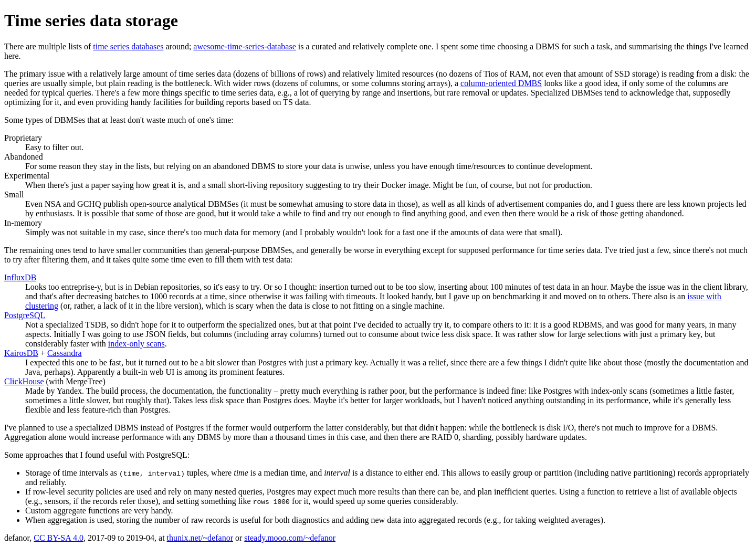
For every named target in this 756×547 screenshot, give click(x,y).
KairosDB (21, 353)
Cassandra (65, 353)
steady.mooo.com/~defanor (290, 538)
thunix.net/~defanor (200, 538)
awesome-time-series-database (244, 46)
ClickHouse (24, 381)
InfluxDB (20, 277)
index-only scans (136, 344)
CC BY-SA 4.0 (59, 538)
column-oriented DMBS (501, 83)
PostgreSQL (25, 315)
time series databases (128, 46)
